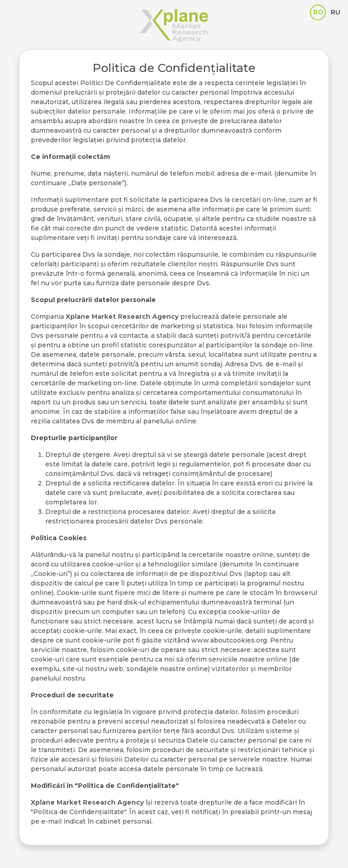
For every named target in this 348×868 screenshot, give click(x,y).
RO (318, 12)
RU (336, 12)
